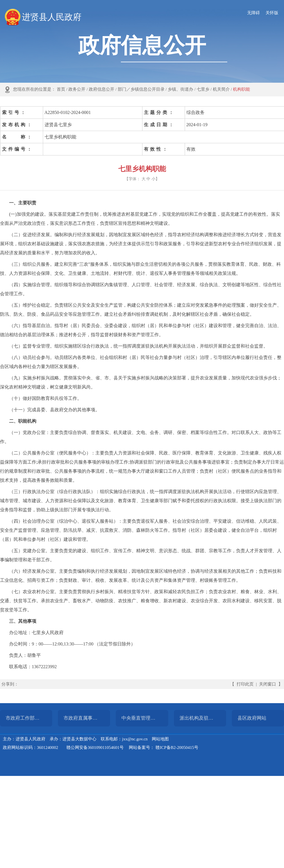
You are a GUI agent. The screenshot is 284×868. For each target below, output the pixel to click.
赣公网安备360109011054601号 (95, 747)
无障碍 (254, 13)
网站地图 (160, 739)
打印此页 (245, 684)
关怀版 (272, 13)
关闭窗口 (268, 684)
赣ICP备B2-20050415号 (177, 747)
